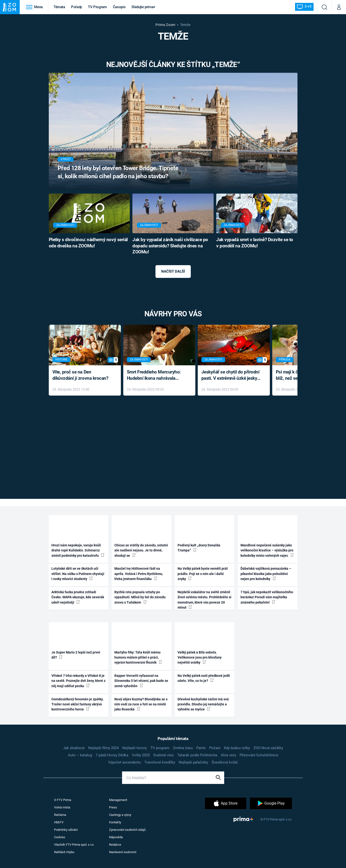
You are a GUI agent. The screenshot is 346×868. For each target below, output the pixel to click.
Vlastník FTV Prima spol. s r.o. (74, 845)
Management (118, 800)
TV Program (97, 7)
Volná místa (62, 807)
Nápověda (116, 837)
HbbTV (59, 822)
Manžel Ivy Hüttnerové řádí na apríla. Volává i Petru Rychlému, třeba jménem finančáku (139, 574)
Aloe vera (228, 755)
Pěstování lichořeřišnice (259, 755)
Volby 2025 (141, 755)
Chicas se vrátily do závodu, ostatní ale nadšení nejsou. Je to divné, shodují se (141, 550)
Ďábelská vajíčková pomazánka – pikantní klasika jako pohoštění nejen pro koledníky (266, 574)
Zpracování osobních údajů (127, 830)
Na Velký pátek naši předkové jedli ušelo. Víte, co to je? (204, 678)
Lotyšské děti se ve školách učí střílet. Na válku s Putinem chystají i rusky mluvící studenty (78, 574)
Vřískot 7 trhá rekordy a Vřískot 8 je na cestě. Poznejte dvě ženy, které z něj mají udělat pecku (78, 681)
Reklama (60, 815)
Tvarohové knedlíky (160, 762)
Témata (59, 7)
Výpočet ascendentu (124, 762)
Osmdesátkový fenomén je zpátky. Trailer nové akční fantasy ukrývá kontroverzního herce (77, 704)
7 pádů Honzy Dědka (112, 755)
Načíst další (173, 271)
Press (113, 807)
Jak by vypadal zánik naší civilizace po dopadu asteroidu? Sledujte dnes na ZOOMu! (170, 246)
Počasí (215, 748)
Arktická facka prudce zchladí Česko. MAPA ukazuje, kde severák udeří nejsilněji (78, 597)
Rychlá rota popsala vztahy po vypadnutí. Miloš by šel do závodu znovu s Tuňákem (140, 597)
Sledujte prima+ (143, 7)
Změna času (183, 748)
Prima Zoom (165, 25)
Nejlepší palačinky (193, 762)
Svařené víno (164, 755)
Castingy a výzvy (120, 815)
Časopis (119, 7)
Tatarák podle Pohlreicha (197, 755)
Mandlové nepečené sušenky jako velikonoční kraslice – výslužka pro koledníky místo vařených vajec (267, 550)
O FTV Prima (63, 800)
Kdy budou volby (237, 748)
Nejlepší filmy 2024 (103, 748)
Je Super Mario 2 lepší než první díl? (76, 655)
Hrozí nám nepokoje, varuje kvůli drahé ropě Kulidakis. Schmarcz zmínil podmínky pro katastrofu (78, 550)
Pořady (77, 7)
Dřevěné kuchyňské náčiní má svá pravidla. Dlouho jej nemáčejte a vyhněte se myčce (203, 704)
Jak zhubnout (74, 748)
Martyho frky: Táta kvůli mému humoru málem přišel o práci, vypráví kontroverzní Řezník (138, 657)
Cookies (60, 837)
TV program (160, 748)
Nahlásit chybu (64, 852)
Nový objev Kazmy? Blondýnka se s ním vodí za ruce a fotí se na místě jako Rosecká (141, 704)
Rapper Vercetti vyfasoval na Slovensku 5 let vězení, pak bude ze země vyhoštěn (141, 681)
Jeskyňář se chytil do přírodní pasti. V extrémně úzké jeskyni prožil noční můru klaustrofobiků (231, 376)
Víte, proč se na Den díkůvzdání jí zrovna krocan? (80, 375)
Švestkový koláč (225, 762)
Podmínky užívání (66, 830)
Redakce (115, 845)
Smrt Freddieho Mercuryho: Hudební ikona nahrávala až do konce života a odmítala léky (156, 376)
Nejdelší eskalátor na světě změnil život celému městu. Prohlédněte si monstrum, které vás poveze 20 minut (204, 600)
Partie (201, 748)
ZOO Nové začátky (268, 748)
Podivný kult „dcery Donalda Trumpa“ (199, 548)
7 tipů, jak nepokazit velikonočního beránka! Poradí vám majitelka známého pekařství (267, 597)
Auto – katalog (80, 755)
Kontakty (115, 822)
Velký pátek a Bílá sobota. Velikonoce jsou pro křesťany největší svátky (200, 657)
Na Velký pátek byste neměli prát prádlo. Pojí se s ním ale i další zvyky (203, 574)
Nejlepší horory (135, 748)
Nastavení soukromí (123, 852)
